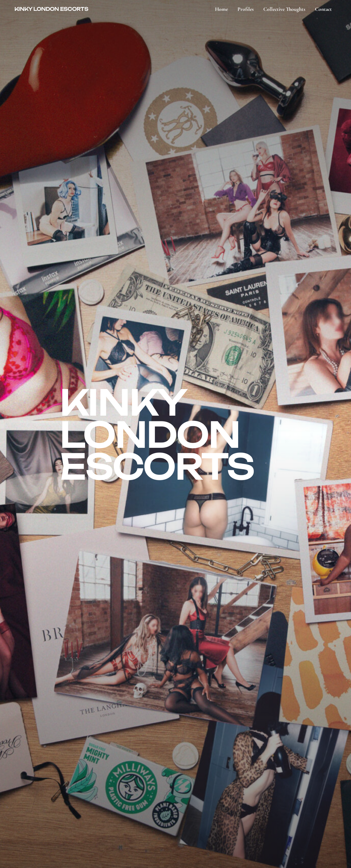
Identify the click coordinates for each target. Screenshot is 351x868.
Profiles (246, 9)
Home (221, 9)
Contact (323, 9)
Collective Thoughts (284, 9)
